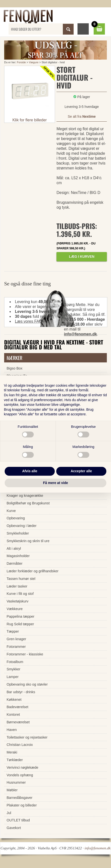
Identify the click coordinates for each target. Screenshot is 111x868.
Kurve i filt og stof (20, 594)
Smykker (13, 669)
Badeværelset (17, 707)
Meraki (12, 752)
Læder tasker (17, 586)
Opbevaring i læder (22, 526)
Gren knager (16, 639)
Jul (9, 813)
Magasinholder (18, 556)
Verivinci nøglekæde (22, 767)
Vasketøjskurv (17, 601)
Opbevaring (16, 518)
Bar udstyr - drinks (21, 692)
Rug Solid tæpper (20, 624)
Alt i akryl (14, 549)
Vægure (34, 62)
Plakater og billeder (22, 805)
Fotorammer (16, 647)
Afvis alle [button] (30, 471)
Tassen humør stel (21, 579)
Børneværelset (18, 722)
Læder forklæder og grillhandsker (33, 571)
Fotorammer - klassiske (25, 654)
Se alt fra (82, 116)
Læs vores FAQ (28, 321)
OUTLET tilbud (18, 820)
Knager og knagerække (25, 496)
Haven (12, 730)
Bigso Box (15, 368)
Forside (21, 62)
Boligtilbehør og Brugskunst (28, 503)
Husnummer (16, 782)
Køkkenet (14, 700)
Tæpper (13, 631)
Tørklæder (15, 760)
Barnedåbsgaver (20, 798)
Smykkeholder (18, 533)
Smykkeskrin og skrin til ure (28, 541)
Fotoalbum (15, 662)
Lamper (13, 677)
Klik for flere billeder (30, 120)
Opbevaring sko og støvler (27, 684)
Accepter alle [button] (81, 471)
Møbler (12, 790)
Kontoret (13, 715)
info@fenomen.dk (81, 334)
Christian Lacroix (20, 745)
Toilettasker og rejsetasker (27, 737)
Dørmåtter (15, 563)
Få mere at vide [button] (55, 483)
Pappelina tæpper (21, 616)
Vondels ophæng (20, 775)
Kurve (11, 511)
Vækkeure (15, 609)
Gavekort (14, 828)
